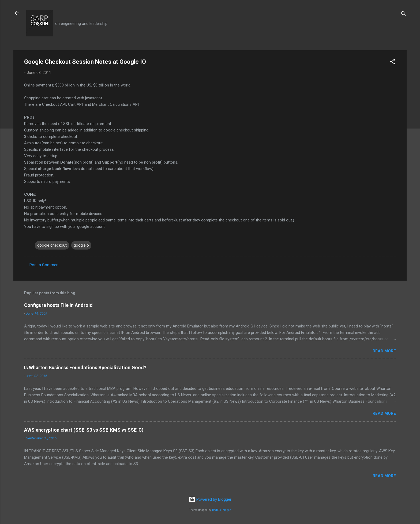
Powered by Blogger (210, 499)
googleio (81, 245)
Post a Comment (45, 265)
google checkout (52, 245)
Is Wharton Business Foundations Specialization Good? (85, 367)
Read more (384, 351)
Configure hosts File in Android (58, 305)
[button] (393, 63)
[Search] (403, 15)
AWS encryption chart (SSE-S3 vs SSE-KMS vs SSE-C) (84, 430)
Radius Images (222, 510)
